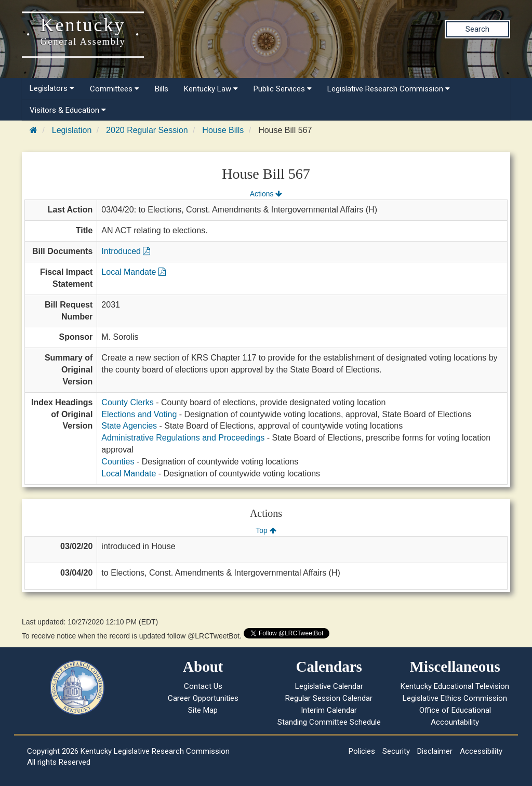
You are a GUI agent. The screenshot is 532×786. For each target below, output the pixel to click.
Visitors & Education (68, 110)
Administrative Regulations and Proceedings (183, 438)
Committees (115, 89)
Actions (266, 194)
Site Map (203, 710)
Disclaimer (435, 751)
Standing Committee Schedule (329, 722)
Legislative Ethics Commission (455, 698)
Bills (162, 89)
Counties (118, 462)
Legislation (72, 130)
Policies (362, 751)
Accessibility (481, 751)
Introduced (126, 251)
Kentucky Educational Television (455, 686)
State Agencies (129, 426)
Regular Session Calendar (329, 698)
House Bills (223, 130)
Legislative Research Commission (389, 89)
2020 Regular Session (147, 130)
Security (396, 751)
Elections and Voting (139, 414)
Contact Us (203, 686)
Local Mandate (133, 272)
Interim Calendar (329, 710)
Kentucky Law (211, 89)
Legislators (52, 88)
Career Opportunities (203, 698)
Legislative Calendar (329, 686)
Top (266, 530)
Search (477, 29)
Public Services (283, 89)
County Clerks (127, 402)
